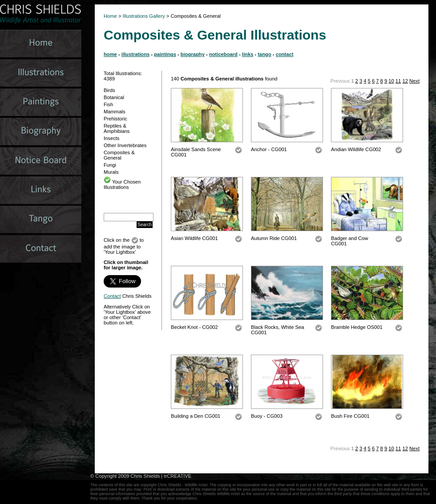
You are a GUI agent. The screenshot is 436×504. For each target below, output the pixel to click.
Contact (112, 296)
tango (264, 54)
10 (391, 81)
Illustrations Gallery (143, 16)
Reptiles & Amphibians (117, 128)
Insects (111, 138)
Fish (108, 104)
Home (110, 16)
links (248, 54)
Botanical (114, 97)
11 (398, 81)
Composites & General (119, 155)
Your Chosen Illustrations (122, 184)
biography (193, 54)
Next (414, 81)
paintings (165, 54)
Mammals (114, 112)
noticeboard (223, 54)
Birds (109, 90)
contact (285, 54)
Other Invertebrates (125, 145)
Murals (111, 172)
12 (405, 81)
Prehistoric (115, 119)
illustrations (135, 54)
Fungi (110, 165)
